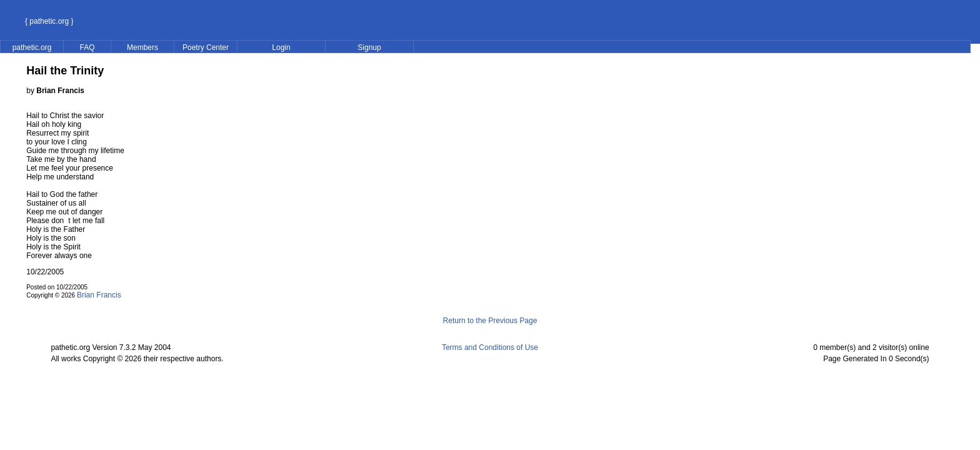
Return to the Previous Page (490, 321)
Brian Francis (99, 295)
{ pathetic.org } (49, 21)
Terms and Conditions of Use (490, 347)
